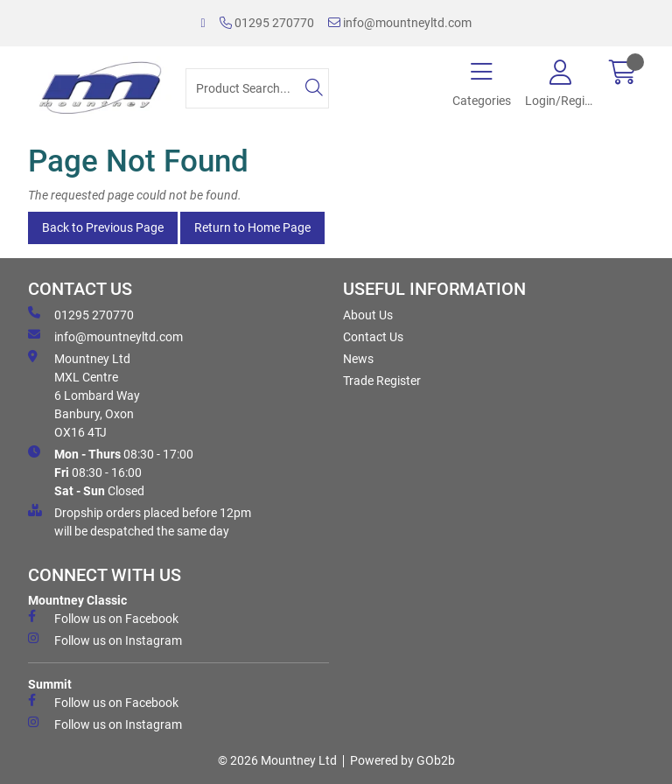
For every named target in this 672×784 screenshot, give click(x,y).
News (358, 359)
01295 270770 (267, 23)
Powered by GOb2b (402, 760)
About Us (368, 315)
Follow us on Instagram (105, 640)
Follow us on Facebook (103, 618)
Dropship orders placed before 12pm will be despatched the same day (140, 521)
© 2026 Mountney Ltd (277, 760)
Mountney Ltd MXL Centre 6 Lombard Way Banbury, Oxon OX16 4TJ (84, 395)
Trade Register (382, 381)
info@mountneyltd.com (400, 23)
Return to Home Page (252, 227)
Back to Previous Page (103, 227)
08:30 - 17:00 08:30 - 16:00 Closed (111, 472)
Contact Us (373, 337)
